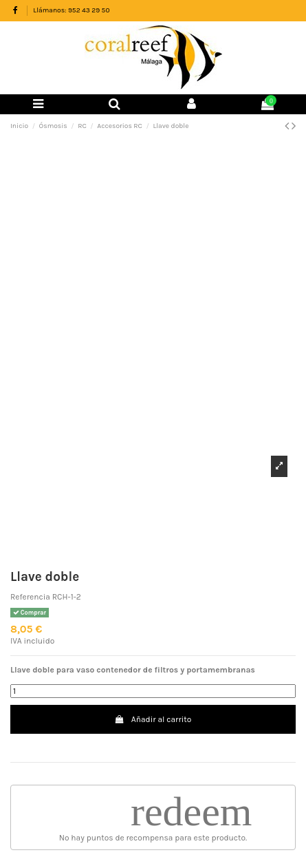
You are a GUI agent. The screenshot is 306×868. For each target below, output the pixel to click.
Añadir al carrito (153, 719)
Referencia (30, 597)
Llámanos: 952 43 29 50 (71, 10)
